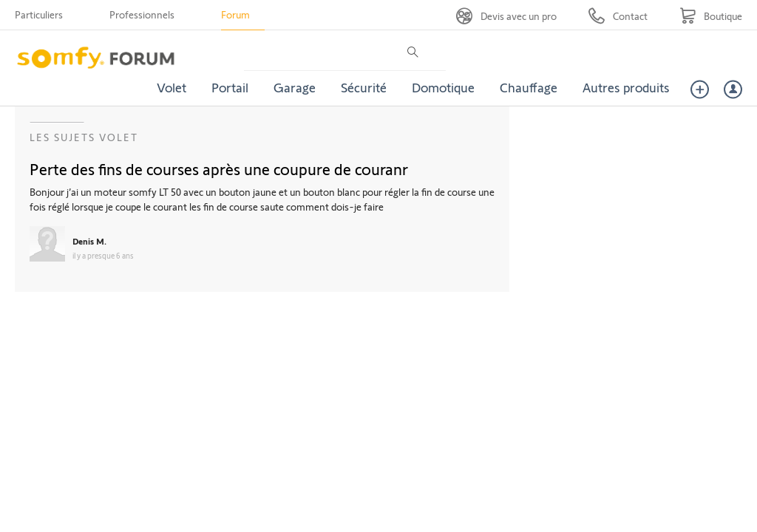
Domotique (443, 87)
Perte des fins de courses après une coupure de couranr (219, 168)
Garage (295, 87)
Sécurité (364, 87)
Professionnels (142, 14)
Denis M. (89, 241)
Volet (172, 87)
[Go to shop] (711, 16)
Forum (235, 14)
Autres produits (626, 87)
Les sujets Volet (84, 137)
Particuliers (39, 14)
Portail (230, 87)
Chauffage (529, 87)
